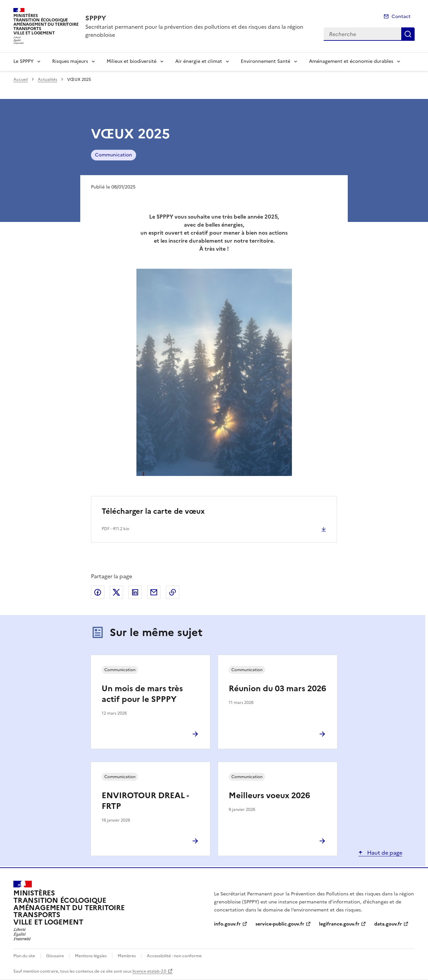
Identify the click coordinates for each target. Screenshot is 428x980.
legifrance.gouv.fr (339, 924)
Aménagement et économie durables (351, 61)
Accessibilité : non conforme (174, 956)
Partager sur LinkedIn (135, 592)
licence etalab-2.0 (149, 971)
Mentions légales (91, 956)
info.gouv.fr (227, 924)
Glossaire (55, 956)
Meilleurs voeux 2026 (269, 795)
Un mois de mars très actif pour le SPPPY (142, 694)
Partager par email (154, 592)
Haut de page (384, 853)
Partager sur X (116, 592)
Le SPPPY (23, 61)
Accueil (21, 80)
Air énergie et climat (199, 61)
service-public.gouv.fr (280, 924)
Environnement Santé (265, 61)
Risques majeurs (70, 61)
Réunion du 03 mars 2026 (277, 689)
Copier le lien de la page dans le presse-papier (173, 592)
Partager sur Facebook (98, 592)
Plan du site (24, 956)
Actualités (47, 80)
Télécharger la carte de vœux (153, 511)
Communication (114, 155)
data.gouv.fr (388, 924)
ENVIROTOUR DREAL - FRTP (145, 801)
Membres (127, 956)
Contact (401, 17)
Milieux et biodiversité (132, 61)
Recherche (408, 34)
